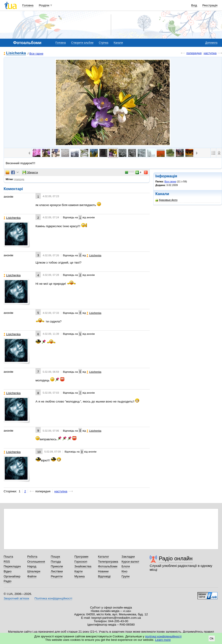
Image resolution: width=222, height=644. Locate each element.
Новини (103, 571)
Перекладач (12, 566)
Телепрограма (108, 562)
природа (19, 179)
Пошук (55, 557)
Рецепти (57, 576)
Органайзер (12, 576)
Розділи (44, 5)
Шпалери (34, 571)
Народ (32, 566)
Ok (212, 638)
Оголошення (36, 562)
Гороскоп (81, 562)
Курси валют (130, 562)
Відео (8, 571)
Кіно (124, 571)
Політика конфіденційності (53, 598)
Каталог (104, 557)
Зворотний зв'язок (16, 598)
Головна (28, 5)
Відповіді (104, 576)
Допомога (211, 43)
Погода (56, 562)
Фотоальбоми (108, 566)
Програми (81, 557)
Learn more (163, 640)
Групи (125, 576)
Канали (118, 43)
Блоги (126, 566)
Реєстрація (210, 5)
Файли (32, 576)
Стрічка (103, 43)
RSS (7, 562)
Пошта (8, 557)
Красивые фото (166, 200)
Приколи (57, 566)
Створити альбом (82, 43)
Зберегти (30, 172)
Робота (32, 557)
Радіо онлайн (176, 558)
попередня (194, 53)
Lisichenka (16, 53)
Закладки (128, 557)
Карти (78, 571)
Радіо (8, 581)
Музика (79, 576)
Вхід (194, 5)
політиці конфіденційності (163, 636)
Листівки (57, 571)
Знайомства (83, 566)
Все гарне (36, 54)
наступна (210, 53)
